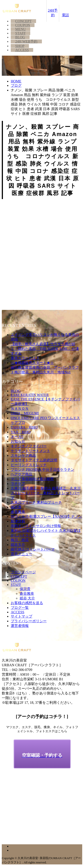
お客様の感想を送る (27, 603)
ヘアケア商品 (22, 474)
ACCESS (22, 50)
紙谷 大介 (27, 598)
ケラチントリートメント (30, 451)
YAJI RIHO (21, 432)
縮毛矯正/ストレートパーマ (33, 549)
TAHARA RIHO (24, 427)
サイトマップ (22, 616)
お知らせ (18, 441)
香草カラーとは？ (25, 358)
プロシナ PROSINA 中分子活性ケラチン (43, 470)
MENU (20, 29)
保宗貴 (16, 507)
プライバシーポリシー (29, 621)
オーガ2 (17, 437)
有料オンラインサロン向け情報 (36, 526)
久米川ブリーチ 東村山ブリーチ (36, 502)
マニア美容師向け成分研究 (32, 479)
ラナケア (18, 484)
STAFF (20, 33)
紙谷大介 (18, 545)
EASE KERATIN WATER (30, 395)
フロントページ (23, 572)
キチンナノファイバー (29, 446)
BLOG (20, 37)
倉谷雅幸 (18, 512)
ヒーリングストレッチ (29, 465)
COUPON (23, 25)
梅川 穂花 (20, 540)
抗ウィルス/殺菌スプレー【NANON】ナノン (46, 516)
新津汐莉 (18, 521)
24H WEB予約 (26, 41)
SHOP (20, 46)
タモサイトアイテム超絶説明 (34, 460)
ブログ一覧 (20, 608)
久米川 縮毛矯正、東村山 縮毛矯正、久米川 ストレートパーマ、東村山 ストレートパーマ (46, 493)
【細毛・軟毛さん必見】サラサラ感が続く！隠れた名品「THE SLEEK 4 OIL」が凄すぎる (45, 349)
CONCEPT (23, 21)
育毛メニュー (22, 554)
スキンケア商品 (23, 455)
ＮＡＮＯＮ (20, 409)
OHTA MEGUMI (25, 413)
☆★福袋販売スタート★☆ (32, 363)
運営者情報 (20, 626)
